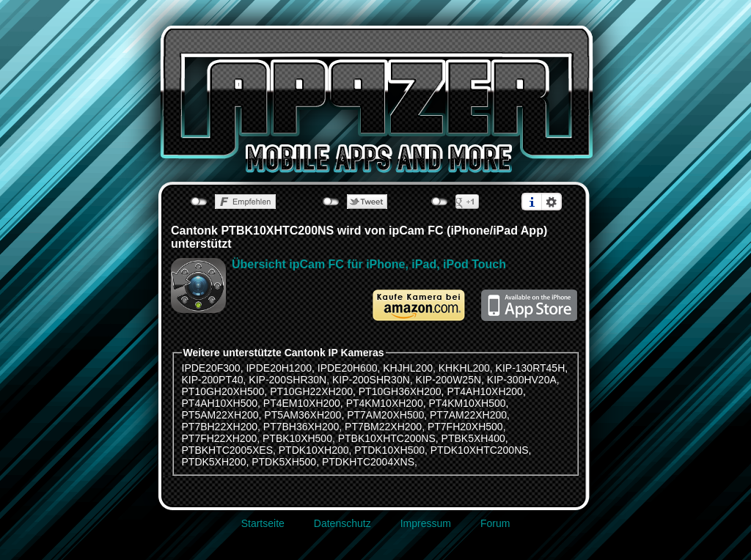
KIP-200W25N (448, 380)
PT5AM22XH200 (220, 415)
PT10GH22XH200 (311, 391)
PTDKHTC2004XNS (368, 462)
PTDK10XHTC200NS (480, 450)
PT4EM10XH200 (302, 403)
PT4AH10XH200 (485, 391)
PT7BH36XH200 (301, 427)
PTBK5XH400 (473, 438)
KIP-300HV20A (522, 380)
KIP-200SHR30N (287, 380)
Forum (495, 523)
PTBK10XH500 (297, 438)
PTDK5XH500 (284, 462)
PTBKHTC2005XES (228, 450)
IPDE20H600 (348, 368)
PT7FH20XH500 (465, 427)
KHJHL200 (408, 368)
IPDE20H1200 (279, 368)
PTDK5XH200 (214, 462)
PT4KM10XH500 (467, 403)
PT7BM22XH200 (383, 427)
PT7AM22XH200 (468, 415)
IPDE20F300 (211, 368)
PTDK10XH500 (389, 450)
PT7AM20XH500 (385, 415)
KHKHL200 (464, 368)
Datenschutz (342, 523)
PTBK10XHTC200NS (387, 438)
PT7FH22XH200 (220, 438)
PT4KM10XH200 (385, 403)
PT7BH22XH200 (220, 427)
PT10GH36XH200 (400, 391)
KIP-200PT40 (213, 380)
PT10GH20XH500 (223, 391)
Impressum (426, 523)
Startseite (263, 523)
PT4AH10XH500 (220, 403)
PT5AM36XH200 (303, 415)
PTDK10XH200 (314, 450)
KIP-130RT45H (531, 368)
